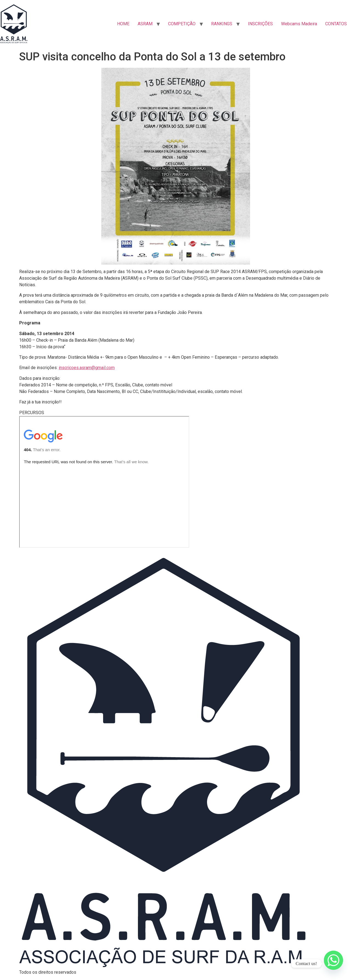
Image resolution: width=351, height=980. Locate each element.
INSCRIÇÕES (260, 24)
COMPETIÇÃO (182, 24)
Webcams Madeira (299, 24)
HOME (123, 24)
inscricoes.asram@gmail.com (87, 368)
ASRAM (145, 24)
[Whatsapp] (333, 964)
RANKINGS (222, 24)
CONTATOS (336, 24)
